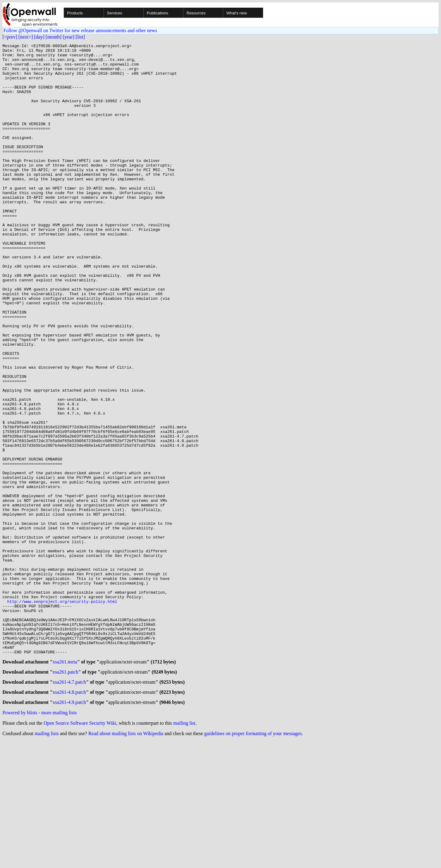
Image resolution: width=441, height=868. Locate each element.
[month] (54, 37)
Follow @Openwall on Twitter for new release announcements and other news (80, 30)
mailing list (184, 850)
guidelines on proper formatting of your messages (253, 860)
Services (115, 13)
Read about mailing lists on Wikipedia (126, 860)
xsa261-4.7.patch (69, 807)
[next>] (26, 37)
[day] (39, 37)
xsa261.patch (66, 796)
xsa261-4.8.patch (69, 818)
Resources (196, 13)
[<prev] (10, 37)
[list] (80, 37)
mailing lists (47, 860)
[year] (69, 37)
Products (75, 13)
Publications (157, 13)
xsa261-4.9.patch (69, 829)
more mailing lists (59, 839)
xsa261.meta (65, 785)
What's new (237, 13)
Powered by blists (20, 839)
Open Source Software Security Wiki (80, 850)
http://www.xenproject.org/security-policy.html (62, 713)
